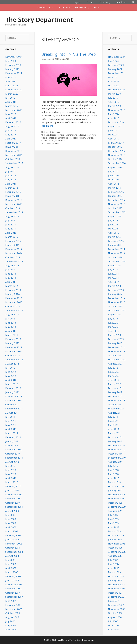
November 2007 (14, 589)
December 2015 (14, 200)
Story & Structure (46, 7)
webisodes (60, 141)
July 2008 (10, 560)
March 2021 (12, 85)
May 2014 (11, 278)
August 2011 (12, 413)
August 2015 (12, 216)
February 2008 (13, 576)
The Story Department (39, 20)
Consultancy (105, 2)
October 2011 (13, 405)
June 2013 (11, 323)
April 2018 (11, 118)
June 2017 (11, 130)
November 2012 (14, 351)
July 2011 (10, 417)
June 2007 (11, 601)
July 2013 (10, 319)
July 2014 (10, 269)
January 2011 (12, 441)
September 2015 (14, 212)
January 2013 (12, 343)
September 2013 (14, 310)
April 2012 (11, 380)
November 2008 (14, 544)
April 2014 (11, 282)
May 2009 (11, 523)
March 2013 (12, 335)
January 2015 (12, 245)
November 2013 (14, 302)
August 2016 (12, 167)
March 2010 (12, 482)
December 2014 (14, 249)
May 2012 (11, 376)
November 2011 (14, 400)
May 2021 (11, 77)
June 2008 (11, 564)
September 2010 (14, 458)
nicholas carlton (65, 138)
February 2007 (13, 605)
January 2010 (12, 490)
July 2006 (10, 621)
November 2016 (14, 155)
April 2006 (11, 629)
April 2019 (11, 102)
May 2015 (11, 229)
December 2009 (14, 495)
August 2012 (12, 364)
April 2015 (11, 233)
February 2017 (13, 143)
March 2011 (12, 433)
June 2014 (11, 274)
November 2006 (14, 609)
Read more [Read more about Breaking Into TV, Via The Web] (47, 126)
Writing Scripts (64, 7)
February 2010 (13, 486)
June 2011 (11, 421)
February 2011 (13, 437)
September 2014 (14, 261)
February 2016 (13, 192)
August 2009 (12, 511)
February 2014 (13, 290)
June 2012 (11, 372)
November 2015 (14, 204)
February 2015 (13, 241)
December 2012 (14, 347)
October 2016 (13, 159)
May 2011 (11, 425)
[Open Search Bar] (133, 2)
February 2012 (13, 388)
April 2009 (11, 527)
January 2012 (12, 392)
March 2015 (12, 237)
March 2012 (12, 384)
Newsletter (121, 2)
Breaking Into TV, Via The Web (69, 54)
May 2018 (11, 114)
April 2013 (11, 331)
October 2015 (13, 208)
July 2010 (10, 466)
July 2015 (10, 220)
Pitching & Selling (82, 7)
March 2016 (12, 188)
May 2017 (11, 135)
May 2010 (11, 474)
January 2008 (12, 580)
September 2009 (14, 507)
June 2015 (11, 225)
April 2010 (11, 478)
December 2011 (14, 396)
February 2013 (13, 339)
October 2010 (13, 454)
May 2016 (11, 180)
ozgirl (75, 138)
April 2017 (11, 139)
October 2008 (13, 548)
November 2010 (14, 449)
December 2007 (14, 585)
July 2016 (10, 171)
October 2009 (13, 503)
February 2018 (13, 122)
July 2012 (10, 368)
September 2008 (14, 552)
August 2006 (12, 617)
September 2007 (14, 597)
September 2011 (14, 409)
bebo (47, 135)
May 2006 (11, 625)
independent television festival (73, 135)
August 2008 (12, 556)
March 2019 (12, 106)
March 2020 (12, 94)
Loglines (77, 2)
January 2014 (12, 294)
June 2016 (11, 175)
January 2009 (12, 539)
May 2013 (11, 327)
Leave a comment (52, 144)
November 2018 (14, 110)
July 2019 (10, 98)
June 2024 (11, 61)
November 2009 (14, 499)
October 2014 (13, 257)
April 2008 (11, 568)
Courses (90, 2)
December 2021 (14, 73)
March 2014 (12, 286)
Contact (97, 7)
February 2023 (13, 65)
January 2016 (12, 196)
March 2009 (12, 531)
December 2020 (14, 90)
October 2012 (13, 355)
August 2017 (12, 126)
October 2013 (13, 306)
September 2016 (14, 163)
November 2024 (14, 57)
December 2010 (14, 445)
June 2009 (11, 519)
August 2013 (12, 315)
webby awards (48, 141)
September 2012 (14, 359)
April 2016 (11, 184)
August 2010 (12, 462)
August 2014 (12, 265)
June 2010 (11, 470)
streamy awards (86, 138)
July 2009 (10, 515)
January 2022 (12, 69)
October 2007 (13, 593)
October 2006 (13, 613)
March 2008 (12, 572)
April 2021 (11, 81)
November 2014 (14, 253)
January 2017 (12, 147)
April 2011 (11, 429)
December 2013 (14, 298)
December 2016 (14, 151)
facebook (54, 135)
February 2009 (13, 535)
